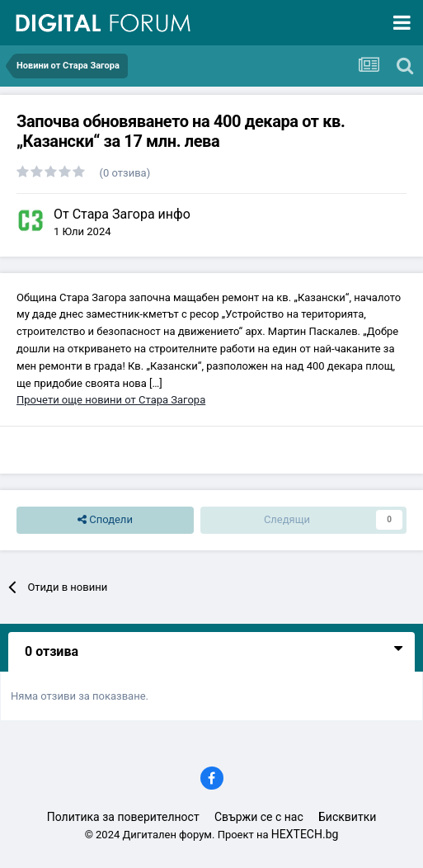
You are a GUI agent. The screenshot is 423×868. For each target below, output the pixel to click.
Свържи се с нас (259, 817)
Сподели (105, 520)
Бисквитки (347, 817)
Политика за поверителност (123, 817)
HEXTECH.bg (305, 834)
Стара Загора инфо (132, 214)
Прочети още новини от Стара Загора (111, 400)
